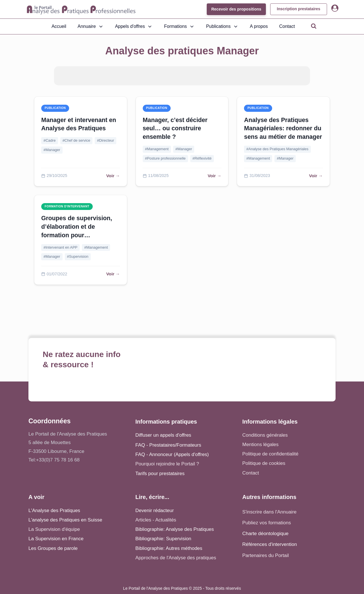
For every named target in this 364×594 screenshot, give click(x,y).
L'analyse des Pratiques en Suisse (65, 520)
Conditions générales (265, 435)
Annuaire (91, 26)
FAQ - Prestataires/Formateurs (168, 445)
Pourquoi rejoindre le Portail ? (167, 464)
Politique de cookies (264, 463)
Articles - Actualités (156, 520)
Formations (179, 26)
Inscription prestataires (298, 9)
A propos (259, 26)
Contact (287, 26)
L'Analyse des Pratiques (54, 511)
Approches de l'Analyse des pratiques (176, 558)
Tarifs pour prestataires (160, 474)
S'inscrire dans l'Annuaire (269, 512)
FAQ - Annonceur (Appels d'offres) (172, 454)
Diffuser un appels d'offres (163, 435)
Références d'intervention (270, 544)
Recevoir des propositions (235, 9)
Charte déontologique (265, 534)
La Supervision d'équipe (54, 529)
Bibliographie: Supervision (163, 539)
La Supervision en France (56, 539)
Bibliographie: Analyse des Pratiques (175, 529)
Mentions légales (260, 445)
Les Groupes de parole (53, 548)
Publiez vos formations (267, 523)
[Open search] (314, 26)
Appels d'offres (134, 26)
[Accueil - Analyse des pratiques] (81, 9)
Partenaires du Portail (266, 555)
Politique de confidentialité (270, 454)
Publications (222, 26)
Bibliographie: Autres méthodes (169, 548)
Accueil (59, 26)
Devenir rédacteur (155, 511)
